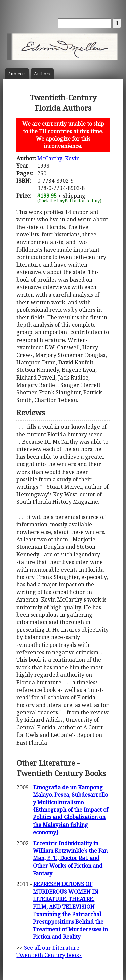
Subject (17, 74)
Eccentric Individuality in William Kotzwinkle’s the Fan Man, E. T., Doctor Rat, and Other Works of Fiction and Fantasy (70, 858)
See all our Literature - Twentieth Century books (50, 951)
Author (42, 74)
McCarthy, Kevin (58, 158)
